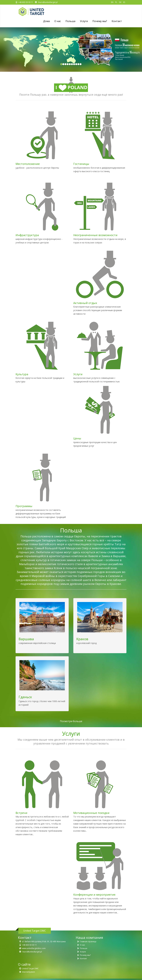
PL (116, 2)
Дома (46, 21)
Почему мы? (100, 21)
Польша (70, 21)
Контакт (117, 21)
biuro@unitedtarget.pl (48, 2)
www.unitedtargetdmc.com (34, 948)
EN (112, 2)
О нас (82, 945)
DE (120, 2)
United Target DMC (30, 969)
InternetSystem (28, 972)
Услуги (84, 21)
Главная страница (88, 942)
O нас (58, 21)
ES (124, 2)
